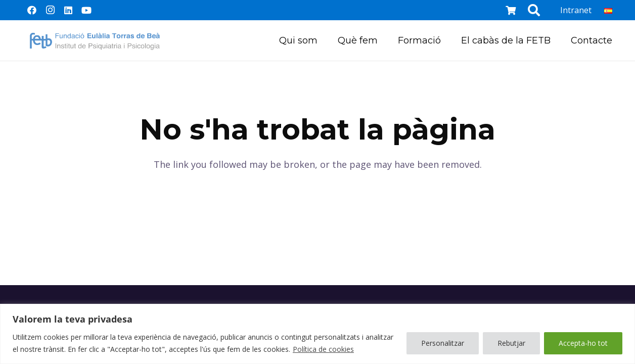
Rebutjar (511, 343)
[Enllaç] (95, 40)
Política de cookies (323, 349)
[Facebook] (32, 10)
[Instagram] (50, 10)
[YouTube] (86, 10)
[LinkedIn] (68, 10)
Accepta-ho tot (583, 343)
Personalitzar (443, 343)
